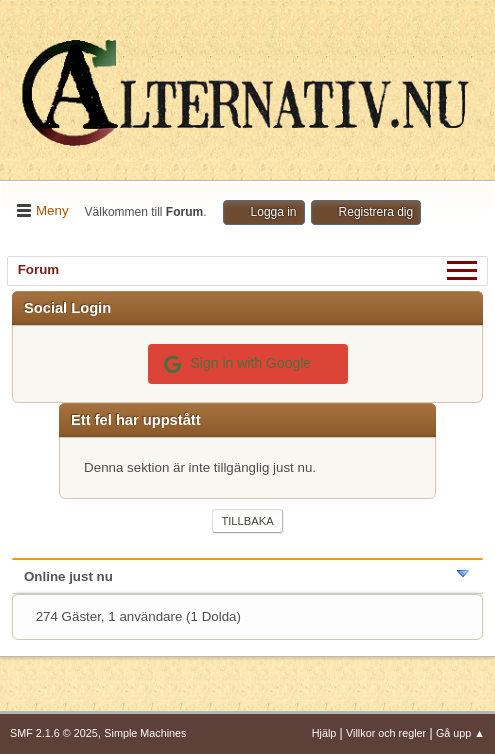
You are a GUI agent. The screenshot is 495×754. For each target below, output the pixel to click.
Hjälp (324, 733)
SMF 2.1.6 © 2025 (54, 733)
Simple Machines (145, 733)
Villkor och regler (386, 733)
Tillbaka (247, 521)
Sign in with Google (238, 364)
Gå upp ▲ (460, 733)
